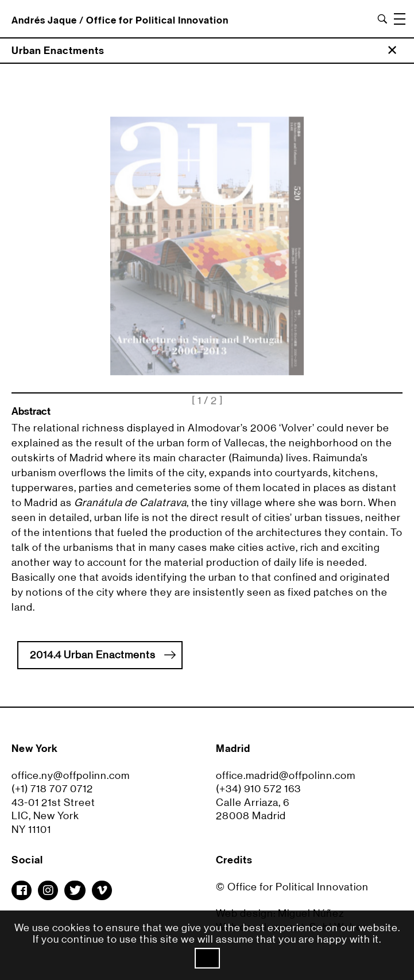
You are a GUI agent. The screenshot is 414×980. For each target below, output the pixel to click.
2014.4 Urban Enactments (103, 654)
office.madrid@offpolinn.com (286, 780)
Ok (207, 958)
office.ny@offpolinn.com (71, 780)
